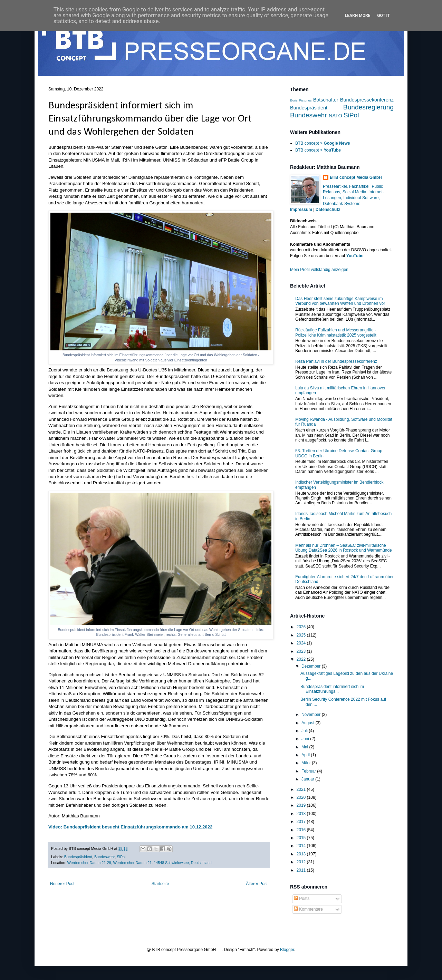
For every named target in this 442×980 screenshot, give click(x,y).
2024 (302, 643)
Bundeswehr (104, 857)
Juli (305, 731)
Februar (309, 771)
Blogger (287, 950)
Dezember (312, 666)
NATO (335, 116)
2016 (302, 830)
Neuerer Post (62, 884)
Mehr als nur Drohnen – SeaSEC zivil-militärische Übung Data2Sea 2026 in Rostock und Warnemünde (344, 548)
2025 (302, 635)
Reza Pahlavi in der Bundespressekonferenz (336, 361)
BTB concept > (323, 143)
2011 (302, 870)
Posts (302, 899)
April (306, 755)
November (312, 715)
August (309, 723)
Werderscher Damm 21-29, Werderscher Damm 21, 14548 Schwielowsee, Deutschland (140, 863)
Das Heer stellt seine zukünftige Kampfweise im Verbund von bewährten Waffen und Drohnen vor (340, 301)
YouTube (355, 256)
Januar (308, 779)
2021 (302, 789)
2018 (302, 814)
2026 (302, 627)
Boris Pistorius (301, 100)
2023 (302, 651)
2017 (302, 822)
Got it (383, 16)
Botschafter (326, 100)
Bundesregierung (368, 107)
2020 (302, 797)
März (307, 763)
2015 (302, 838)
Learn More (358, 16)
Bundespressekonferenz (367, 100)
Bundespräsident (78, 857)
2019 (302, 805)
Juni (306, 739)
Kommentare (308, 909)
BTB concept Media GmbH (356, 177)
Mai (305, 747)
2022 (302, 659)
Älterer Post (257, 884)
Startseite (160, 884)
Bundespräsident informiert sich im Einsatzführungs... (332, 689)
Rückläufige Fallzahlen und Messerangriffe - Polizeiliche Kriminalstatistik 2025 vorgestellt (336, 332)
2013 (302, 854)
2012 (302, 862)
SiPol (121, 857)
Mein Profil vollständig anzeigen (319, 270)
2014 (302, 846)
